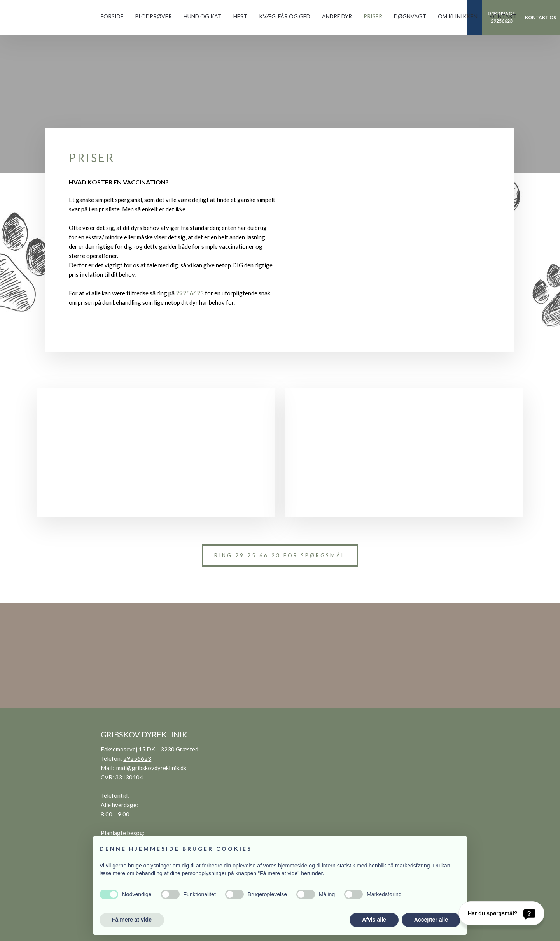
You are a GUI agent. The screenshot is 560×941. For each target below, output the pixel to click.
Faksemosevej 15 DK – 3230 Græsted (150, 749)
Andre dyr (337, 16)
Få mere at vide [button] (132, 920)
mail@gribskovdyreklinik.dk (151, 768)
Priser (373, 16)
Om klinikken (458, 16)
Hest (240, 16)
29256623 (190, 293)
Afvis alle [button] (374, 920)
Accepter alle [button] (431, 920)
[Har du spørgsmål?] (501, 913)
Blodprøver (154, 16)
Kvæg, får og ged (285, 16)
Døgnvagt (410, 16)
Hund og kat (203, 16)
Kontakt (503, 16)
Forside (112, 16)
